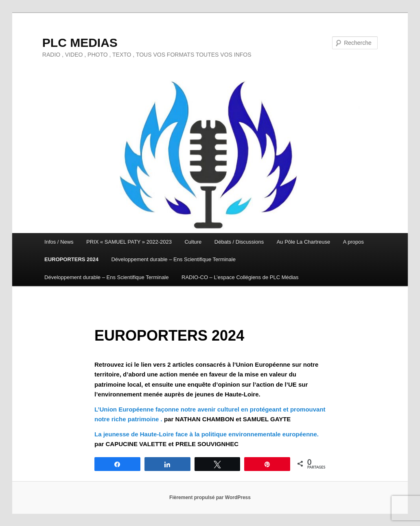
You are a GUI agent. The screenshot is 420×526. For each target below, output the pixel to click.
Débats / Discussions (239, 242)
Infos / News (59, 242)
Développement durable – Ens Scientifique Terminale (173, 259)
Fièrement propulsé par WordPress (210, 497)
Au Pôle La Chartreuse (304, 242)
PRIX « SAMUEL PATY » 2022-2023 (129, 242)
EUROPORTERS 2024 (71, 259)
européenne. (300, 434)
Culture (193, 242)
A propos (353, 242)
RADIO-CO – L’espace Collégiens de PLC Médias (240, 277)
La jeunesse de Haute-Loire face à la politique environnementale (188, 434)
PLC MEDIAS (80, 43)
